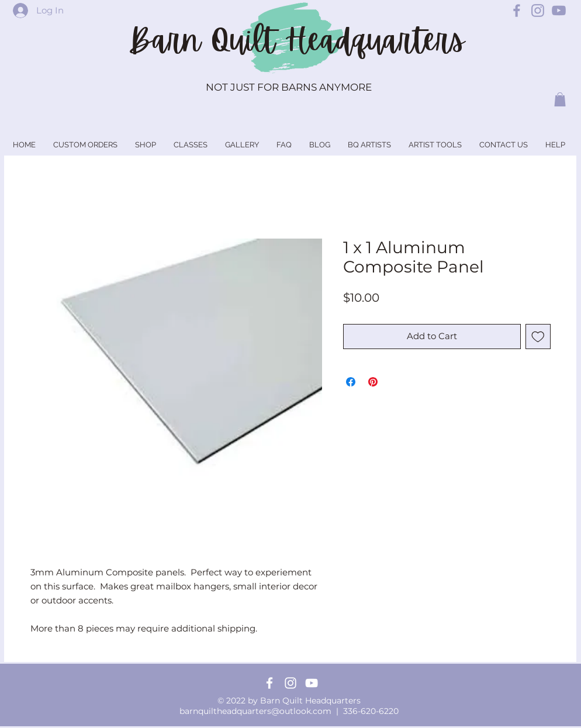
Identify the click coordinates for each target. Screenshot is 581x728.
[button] (560, 99)
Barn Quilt (207, 40)
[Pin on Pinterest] (373, 382)
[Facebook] (269, 683)
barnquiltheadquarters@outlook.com (255, 711)
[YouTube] (312, 683)
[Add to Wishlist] (538, 337)
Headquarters (375, 40)
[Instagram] (290, 683)
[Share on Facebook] (351, 382)
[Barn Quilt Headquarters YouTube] (559, 11)
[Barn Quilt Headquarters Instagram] (538, 11)
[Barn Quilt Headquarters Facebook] (517, 11)
